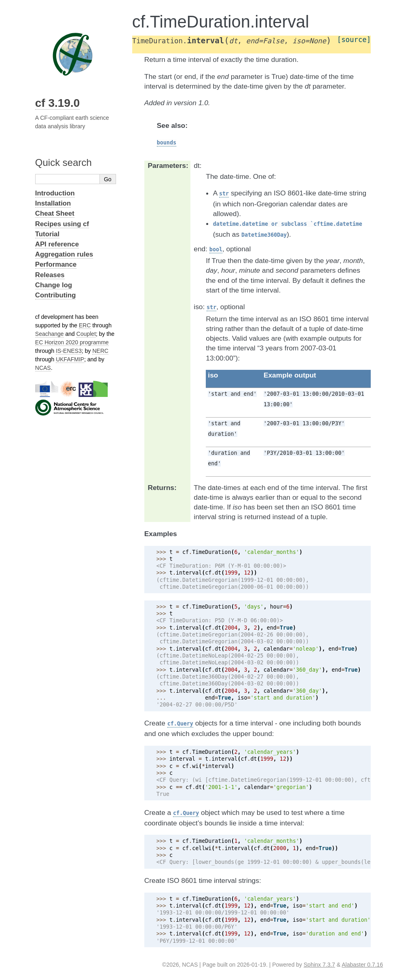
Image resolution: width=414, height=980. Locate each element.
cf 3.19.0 (58, 103)
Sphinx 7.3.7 (319, 965)
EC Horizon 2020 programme (72, 342)
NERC (100, 351)
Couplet (86, 334)
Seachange (50, 334)
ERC (85, 325)
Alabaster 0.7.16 (362, 965)
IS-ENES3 (69, 351)
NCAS (43, 368)
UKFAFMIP (70, 359)
